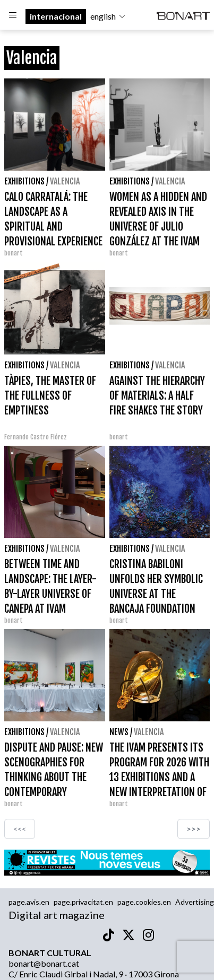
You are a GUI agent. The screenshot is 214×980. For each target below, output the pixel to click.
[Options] (13, 16)
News (119, 732)
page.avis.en (29, 902)
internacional (56, 16)
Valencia (65, 181)
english (108, 16)
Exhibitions (24, 181)
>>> (194, 829)
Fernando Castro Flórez (36, 437)
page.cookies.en (144, 902)
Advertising (195, 902)
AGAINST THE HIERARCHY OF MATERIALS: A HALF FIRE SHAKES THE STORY (157, 396)
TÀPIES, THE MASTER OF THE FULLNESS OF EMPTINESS (50, 396)
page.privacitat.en (83, 902)
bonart (14, 253)
